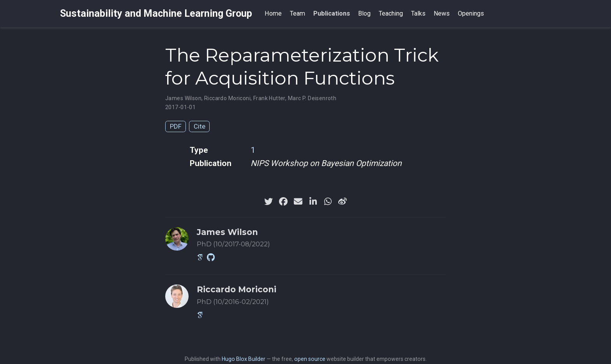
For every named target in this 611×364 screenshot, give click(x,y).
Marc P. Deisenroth (312, 98)
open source (310, 359)
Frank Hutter (269, 98)
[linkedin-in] (313, 201)
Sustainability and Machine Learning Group (156, 13)
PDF (176, 126)
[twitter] (268, 201)
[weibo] (343, 201)
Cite (200, 126)
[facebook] (283, 201)
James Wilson (183, 98)
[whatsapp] (328, 201)
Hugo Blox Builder (244, 359)
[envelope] (298, 201)
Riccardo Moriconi (227, 98)
